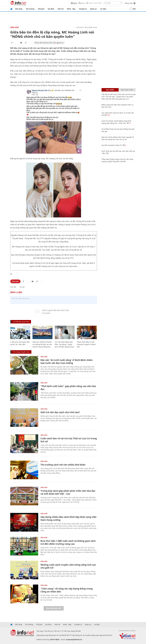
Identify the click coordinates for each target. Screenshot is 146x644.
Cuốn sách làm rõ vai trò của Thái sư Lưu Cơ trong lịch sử (69, 440)
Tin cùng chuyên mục (21, 352)
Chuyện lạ (83, 9)
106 (108, 115)
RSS (133, 9)
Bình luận (15, 281)
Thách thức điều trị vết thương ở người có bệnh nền (86, 344)
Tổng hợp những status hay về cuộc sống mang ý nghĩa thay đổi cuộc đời (117, 160)
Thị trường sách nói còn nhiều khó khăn (63, 465)
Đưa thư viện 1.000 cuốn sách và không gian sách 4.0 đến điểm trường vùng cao (68, 542)
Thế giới (41, 9)
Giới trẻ (61, 9)
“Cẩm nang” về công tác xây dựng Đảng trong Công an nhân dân (67, 590)
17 (129, 123)
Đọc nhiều (110, 90)
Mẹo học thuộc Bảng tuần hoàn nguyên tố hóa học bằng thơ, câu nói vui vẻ (118, 138)
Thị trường (30, 9)
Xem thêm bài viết (54, 608)
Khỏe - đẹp (71, 9)
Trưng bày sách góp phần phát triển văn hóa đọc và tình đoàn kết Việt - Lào (68, 492)
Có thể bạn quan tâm (21, 322)
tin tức (22, 287)
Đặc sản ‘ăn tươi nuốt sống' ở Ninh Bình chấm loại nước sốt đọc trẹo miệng (67, 361)
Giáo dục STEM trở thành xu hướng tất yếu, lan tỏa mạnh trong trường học (42, 344)
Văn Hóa (14, 27)
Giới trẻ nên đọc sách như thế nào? (60, 412)
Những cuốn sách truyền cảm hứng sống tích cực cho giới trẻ (68, 566)
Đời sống (19, 9)
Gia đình (51, 9)
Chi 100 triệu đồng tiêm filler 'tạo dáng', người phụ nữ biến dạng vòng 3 (65, 344)
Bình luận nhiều (127, 90)
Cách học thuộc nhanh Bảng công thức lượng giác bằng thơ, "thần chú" (116, 122)
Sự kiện (103, 9)
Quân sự (93, 9)
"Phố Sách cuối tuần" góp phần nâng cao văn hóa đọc (68, 388)
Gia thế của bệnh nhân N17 (112, 145)
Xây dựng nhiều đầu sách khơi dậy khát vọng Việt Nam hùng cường (68, 518)
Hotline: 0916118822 (94, 3)
